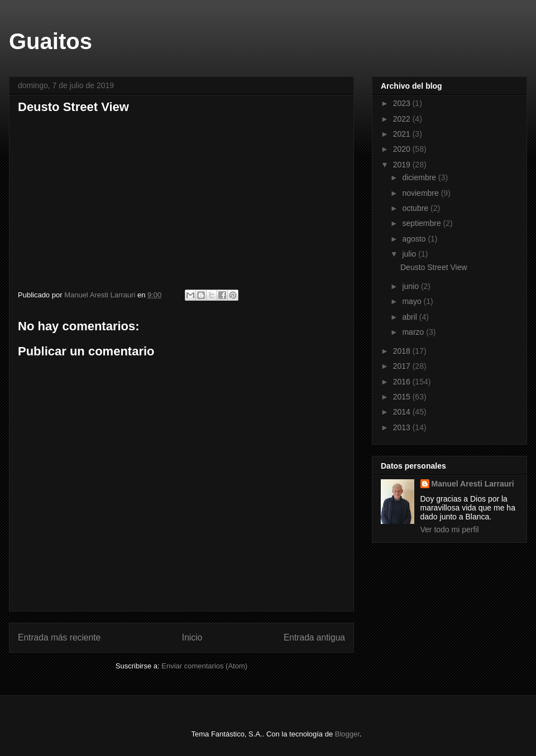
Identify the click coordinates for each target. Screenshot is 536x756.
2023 (403, 103)
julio (410, 254)
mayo (413, 301)
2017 (403, 366)
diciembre (420, 177)
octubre (416, 208)
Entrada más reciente (59, 637)
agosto (415, 239)
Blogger (347, 734)
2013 (403, 427)
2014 (403, 412)
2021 (403, 134)
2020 (403, 149)
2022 (403, 119)
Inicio (192, 637)
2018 (403, 351)
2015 (403, 397)
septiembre (422, 223)
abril (410, 317)
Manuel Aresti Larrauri (473, 484)
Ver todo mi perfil (450, 529)
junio (411, 286)
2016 (403, 382)
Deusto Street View (434, 267)
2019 (403, 165)
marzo (414, 332)
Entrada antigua (314, 637)
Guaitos (51, 41)
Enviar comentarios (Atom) (204, 666)
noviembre (421, 193)
